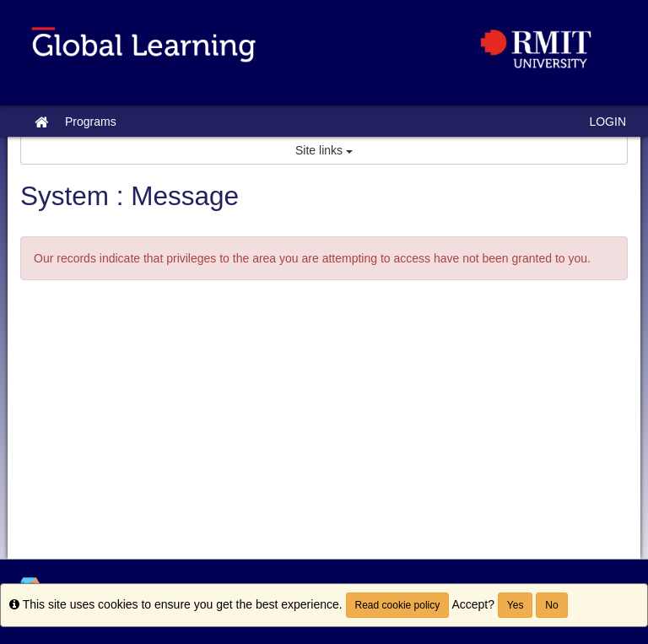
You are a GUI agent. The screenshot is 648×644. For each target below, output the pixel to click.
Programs (91, 122)
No (551, 605)
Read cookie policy (398, 605)
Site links (324, 150)
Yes (516, 605)
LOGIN (607, 122)
